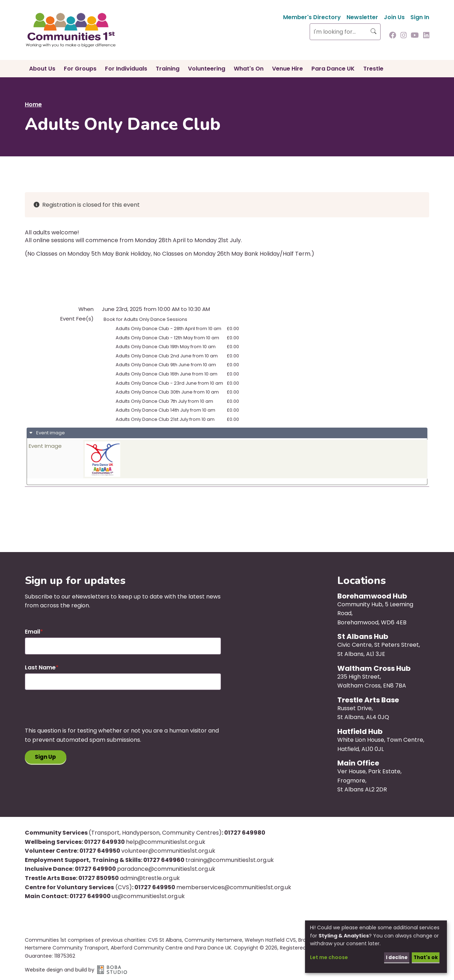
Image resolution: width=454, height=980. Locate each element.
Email (32, 632)
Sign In (420, 17)
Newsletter (362, 17)
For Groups (80, 69)
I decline (394, 957)
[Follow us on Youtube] (415, 36)
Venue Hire (287, 69)
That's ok (425, 957)
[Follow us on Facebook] (393, 36)
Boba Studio (112, 970)
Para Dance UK (333, 69)
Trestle (373, 69)
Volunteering (207, 69)
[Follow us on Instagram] (404, 36)
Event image (50, 433)
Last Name (40, 667)
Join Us (394, 17)
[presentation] (79, 712)
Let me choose (329, 957)
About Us (42, 69)
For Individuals (126, 69)
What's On (249, 69)
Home (33, 104)
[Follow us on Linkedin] (426, 36)
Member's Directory (312, 17)
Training (168, 69)
